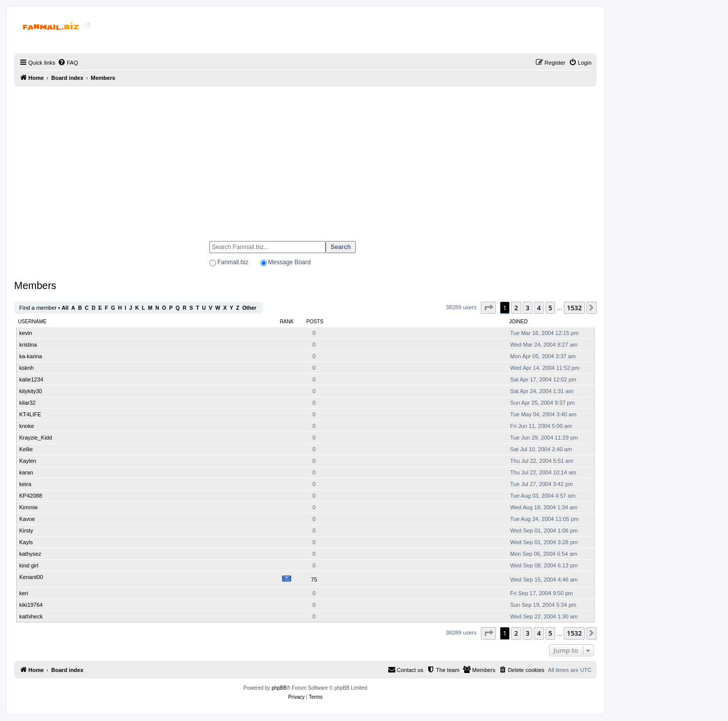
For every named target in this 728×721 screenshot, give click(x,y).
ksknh (27, 368)
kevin (26, 333)
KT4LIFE (30, 414)
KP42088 (31, 496)
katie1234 (31, 379)
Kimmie (29, 507)
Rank (287, 322)
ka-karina (31, 356)
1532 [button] (574, 308)
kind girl (29, 565)
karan (26, 472)
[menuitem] (68, 63)
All (65, 308)
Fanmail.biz (233, 262)
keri (24, 593)
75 (314, 580)
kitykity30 (31, 391)
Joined (518, 322)
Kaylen (28, 461)
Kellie (26, 449)
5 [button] (550, 308)
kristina (28, 345)
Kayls (26, 542)
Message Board (289, 262)
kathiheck (31, 616)
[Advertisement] (305, 159)
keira (25, 484)
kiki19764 (31, 605)
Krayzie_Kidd (36, 438)
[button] (488, 308)
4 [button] (539, 308)
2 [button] (516, 308)
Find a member (38, 308)
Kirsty (26, 531)
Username (33, 322)
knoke (27, 426)
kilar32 (27, 403)
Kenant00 (31, 577)
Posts (315, 322)
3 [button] (528, 308)
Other (249, 308)
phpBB (279, 688)
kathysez (30, 554)
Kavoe (27, 519)
